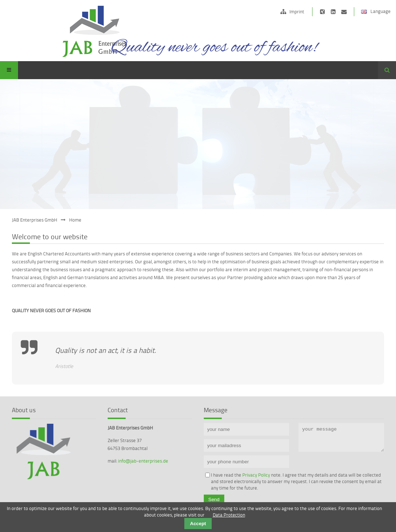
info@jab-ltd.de (344, 12)
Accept (198, 524)
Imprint (297, 12)
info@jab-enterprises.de (143, 461)
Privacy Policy (256, 475)
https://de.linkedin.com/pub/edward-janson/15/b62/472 (333, 12)
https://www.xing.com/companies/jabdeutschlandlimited (322, 12)
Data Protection (229, 515)
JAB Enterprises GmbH (35, 220)
